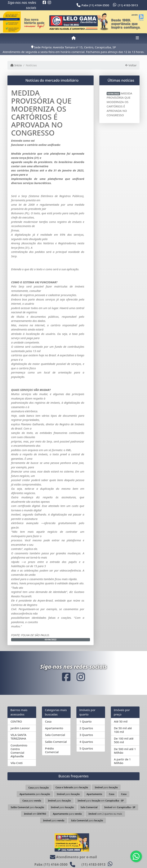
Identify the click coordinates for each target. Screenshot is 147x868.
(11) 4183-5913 (128, 5)
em (120, 807)
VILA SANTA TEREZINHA (18, 737)
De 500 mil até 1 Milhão (125, 751)
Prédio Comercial (52, 750)
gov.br (15, 527)
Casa (48, 721)
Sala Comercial (55, 735)
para (39, 788)
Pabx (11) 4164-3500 (95, 5)
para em (101, 801)
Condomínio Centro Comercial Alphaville (19, 751)
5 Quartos (86, 748)
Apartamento (54, 728)
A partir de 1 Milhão (122, 761)
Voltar (131, 65)
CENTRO (16, 721)
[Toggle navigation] (137, 38)
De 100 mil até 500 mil (124, 740)
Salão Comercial (56, 742)
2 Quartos (86, 728)
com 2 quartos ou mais (105, 814)
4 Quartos (86, 742)
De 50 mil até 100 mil (123, 730)
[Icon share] (44, 2)
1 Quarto (85, 721)
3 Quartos (86, 735)
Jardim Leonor (20, 728)
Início (16, 65)
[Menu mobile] (73, 38)
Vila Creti (17, 763)
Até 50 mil (121, 721)
